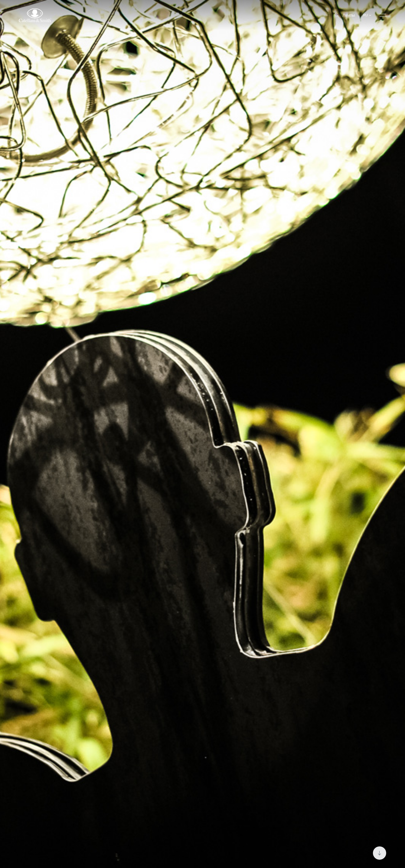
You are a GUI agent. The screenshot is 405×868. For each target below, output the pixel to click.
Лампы (345, 15)
